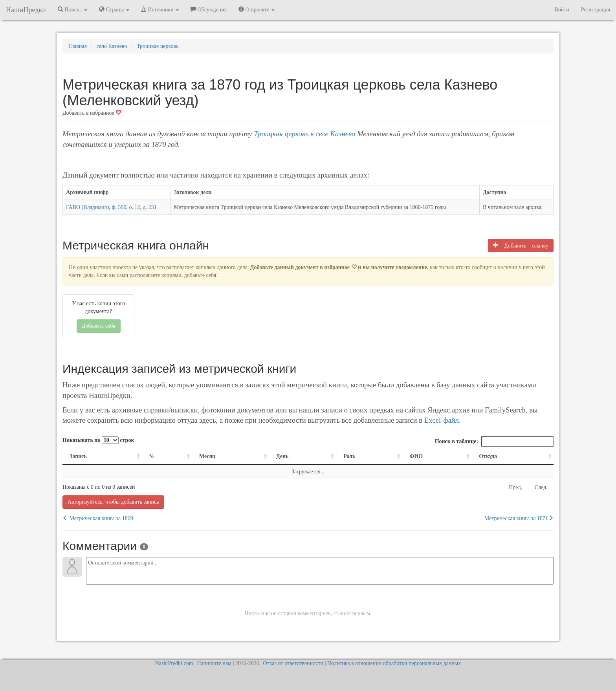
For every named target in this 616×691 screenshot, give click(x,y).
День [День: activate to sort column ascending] (282, 456)
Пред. (515, 487)
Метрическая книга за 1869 (98, 518)
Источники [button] (160, 9)
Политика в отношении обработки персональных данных (394, 663)
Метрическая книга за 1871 (519, 518)
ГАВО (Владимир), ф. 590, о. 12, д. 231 (111, 207)
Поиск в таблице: (494, 442)
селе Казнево (335, 134)
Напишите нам (214, 663)
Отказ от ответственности (293, 663)
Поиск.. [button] (73, 9)
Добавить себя (99, 326)
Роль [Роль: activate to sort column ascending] (349, 456)
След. (541, 487)
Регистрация (596, 10)
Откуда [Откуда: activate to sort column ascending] (488, 456)
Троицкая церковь (281, 134)
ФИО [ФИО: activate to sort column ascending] (416, 456)
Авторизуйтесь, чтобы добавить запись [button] (113, 502)
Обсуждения (209, 9)
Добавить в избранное (92, 113)
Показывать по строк (98, 440)
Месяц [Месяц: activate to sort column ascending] (207, 456)
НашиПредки (26, 10)
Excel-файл (442, 420)
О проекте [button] (256, 9)
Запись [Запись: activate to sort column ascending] (78, 456)
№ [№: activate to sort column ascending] (152, 456)
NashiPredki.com (174, 663)
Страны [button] (114, 9)
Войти (562, 10)
